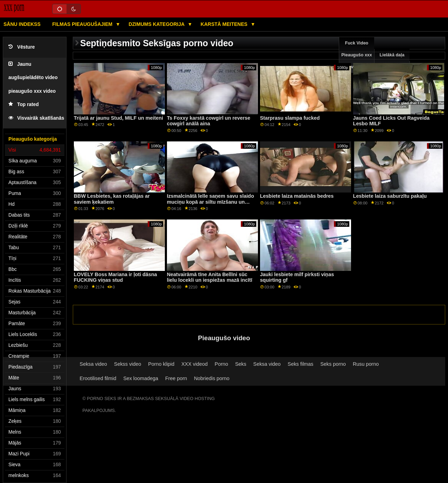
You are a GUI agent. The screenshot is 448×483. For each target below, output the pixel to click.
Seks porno (333, 364)
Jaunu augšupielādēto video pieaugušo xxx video (33, 78)
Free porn (176, 378)
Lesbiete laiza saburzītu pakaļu (390, 196)
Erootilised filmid (98, 378)
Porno (221, 364)
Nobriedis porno (212, 378)
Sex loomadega (141, 378)
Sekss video (128, 364)
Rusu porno (366, 364)
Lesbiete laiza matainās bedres (297, 196)
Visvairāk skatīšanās (36, 118)
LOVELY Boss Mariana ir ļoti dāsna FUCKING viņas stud (115, 277)
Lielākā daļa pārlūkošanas (392, 61)
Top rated (24, 104)
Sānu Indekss (22, 24)
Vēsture (22, 47)
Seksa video (93, 364)
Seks (241, 364)
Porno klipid (161, 364)
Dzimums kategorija (157, 24)
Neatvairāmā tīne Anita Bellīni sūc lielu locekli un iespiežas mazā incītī (210, 277)
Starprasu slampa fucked (290, 118)
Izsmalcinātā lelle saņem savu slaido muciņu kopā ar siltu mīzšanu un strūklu (211, 202)
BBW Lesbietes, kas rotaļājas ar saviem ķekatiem (112, 199)
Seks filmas (300, 364)
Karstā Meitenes (225, 24)
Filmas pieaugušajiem (83, 24)
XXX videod (194, 364)
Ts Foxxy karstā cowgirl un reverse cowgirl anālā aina (209, 121)
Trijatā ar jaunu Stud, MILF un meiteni (118, 118)
